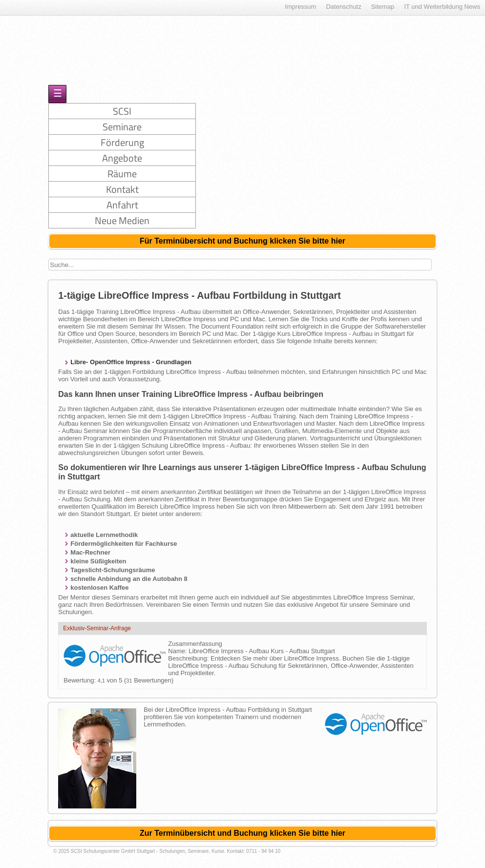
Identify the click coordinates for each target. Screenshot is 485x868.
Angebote (122, 158)
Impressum (300, 7)
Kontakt (122, 189)
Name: (178, 651)
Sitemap (383, 7)
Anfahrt (122, 205)
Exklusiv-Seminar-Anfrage (97, 628)
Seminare (122, 127)
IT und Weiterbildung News (442, 7)
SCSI (122, 111)
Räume (122, 174)
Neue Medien (122, 220)
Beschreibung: (189, 658)
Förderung (122, 142)
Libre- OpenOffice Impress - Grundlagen (131, 362)
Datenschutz (343, 7)
